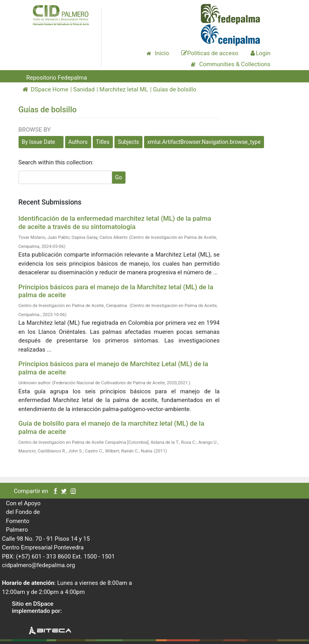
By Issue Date (38, 142)
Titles (103, 142)
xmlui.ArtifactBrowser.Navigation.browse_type (204, 142)
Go (119, 177)
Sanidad (84, 89)
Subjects (128, 142)
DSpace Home (46, 89)
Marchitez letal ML (124, 89)
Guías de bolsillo (175, 89)
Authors (78, 142)
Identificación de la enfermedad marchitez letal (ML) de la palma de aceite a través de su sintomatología (115, 222)
